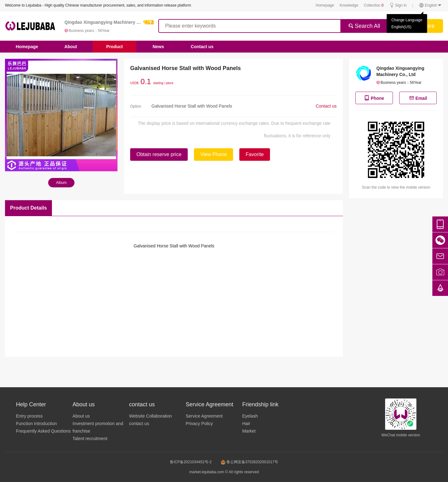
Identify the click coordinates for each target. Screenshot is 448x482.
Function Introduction (36, 424)
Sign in (398, 5)
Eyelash (250, 416)
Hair (246, 424)
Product (115, 47)
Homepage (325, 5)
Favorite (255, 154)
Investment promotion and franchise (98, 427)
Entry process (29, 416)
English (430, 5)
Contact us (202, 47)
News (158, 47)
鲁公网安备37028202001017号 (249, 462)
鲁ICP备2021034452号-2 (191, 462)
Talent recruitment (90, 439)
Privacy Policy (199, 424)
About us (81, 416)
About (71, 47)
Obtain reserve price (159, 154)
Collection (374, 5)
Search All (364, 26)
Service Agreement (204, 416)
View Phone (214, 154)
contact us (139, 424)
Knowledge (349, 5)
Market (249, 431)
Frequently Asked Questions (43, 431)
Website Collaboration (151, 416)
